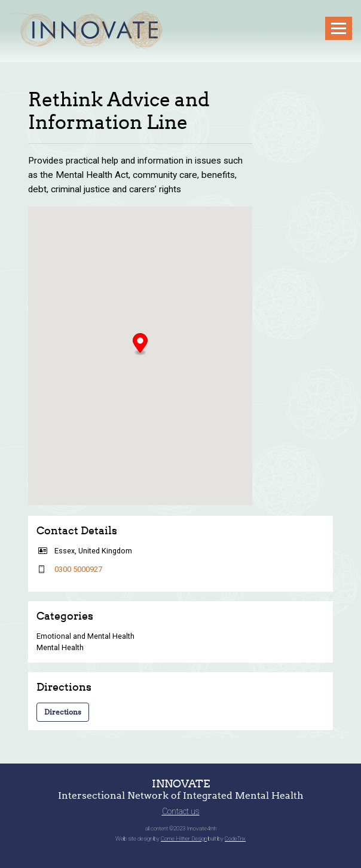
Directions (63, 712)
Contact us (181, 811)
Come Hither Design (184, 838)
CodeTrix (235, 838)
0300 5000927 (78, 569)
